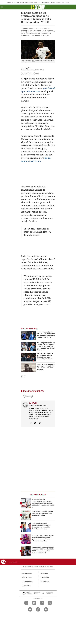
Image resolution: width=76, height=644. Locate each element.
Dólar (18, 2)
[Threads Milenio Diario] (50, 603)
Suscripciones (28, 582)
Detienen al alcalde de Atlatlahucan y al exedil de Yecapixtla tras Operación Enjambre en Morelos (41, 526)
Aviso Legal (45, 582)
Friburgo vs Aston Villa (57, 2)
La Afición (26, 68)
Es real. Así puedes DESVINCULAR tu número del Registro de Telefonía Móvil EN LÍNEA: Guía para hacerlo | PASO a (43, 503)
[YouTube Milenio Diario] (30, 609)
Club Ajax (28, 396)
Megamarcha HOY (35, 2)
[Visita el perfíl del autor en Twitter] (40, 423)
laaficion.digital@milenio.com (38, 405)
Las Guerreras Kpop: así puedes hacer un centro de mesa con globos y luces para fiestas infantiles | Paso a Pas (43, 538)
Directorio (44, 573)
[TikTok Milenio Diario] (38, 609)
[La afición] (38, 7)
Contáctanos (27, 577)
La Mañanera (24, 2)
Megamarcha (46, 2)
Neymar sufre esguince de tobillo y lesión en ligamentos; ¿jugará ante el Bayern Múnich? (45, 356)
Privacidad (45, 577)
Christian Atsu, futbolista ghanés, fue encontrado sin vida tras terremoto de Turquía (46, 367)
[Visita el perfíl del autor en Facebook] (31, 423)
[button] (2, 8)
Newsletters (27, 573)
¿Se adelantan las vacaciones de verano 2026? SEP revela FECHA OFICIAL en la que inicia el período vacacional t (43, 550)
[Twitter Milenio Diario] (34, 603)
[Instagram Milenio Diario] (42, 603)
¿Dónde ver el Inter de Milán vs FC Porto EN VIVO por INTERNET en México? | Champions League (46, 335)
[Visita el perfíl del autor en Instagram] (35, 423)
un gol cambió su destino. (36, 159)
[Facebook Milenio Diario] (26, 603)
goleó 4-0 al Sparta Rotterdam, (38, 90)
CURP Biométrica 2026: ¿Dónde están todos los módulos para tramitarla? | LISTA (43, 513)
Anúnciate (26, 586)
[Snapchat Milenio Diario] (46, 609)
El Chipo (68, 2)
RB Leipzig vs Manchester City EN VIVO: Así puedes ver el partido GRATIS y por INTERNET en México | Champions (46, 346)
